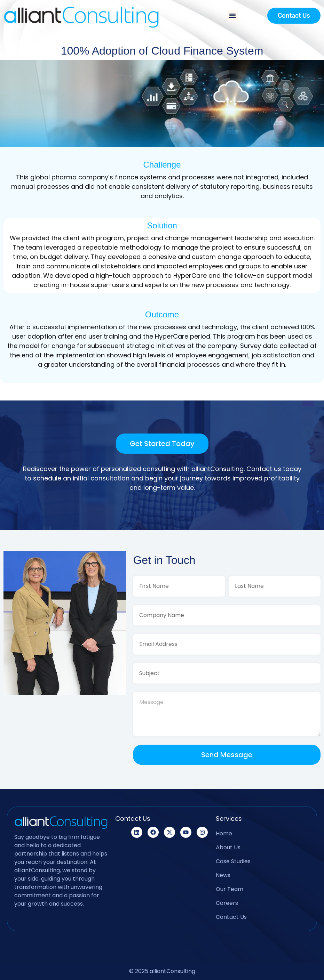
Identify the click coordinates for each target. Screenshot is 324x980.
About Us (228, 847)
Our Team (230, 889)
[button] (232, 16)
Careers (227, 903)
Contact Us (231, 917)
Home (224, 833)
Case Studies (233, 861)
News (223, 875)
